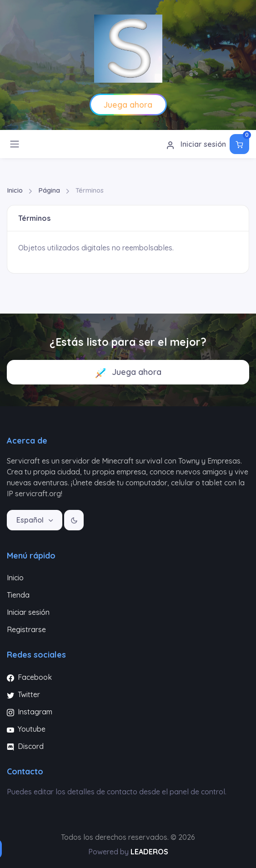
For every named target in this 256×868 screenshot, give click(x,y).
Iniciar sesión (196, 145)
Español (31, 520)
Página (49, 190)
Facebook (29, 677)
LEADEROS (149, 852)
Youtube (26, 729)
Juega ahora (128, 372)
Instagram (30, 712)
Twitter (23, 694)
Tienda (18, 595)
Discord (25, 746)
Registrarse (26, 629)
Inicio (15, 190)
